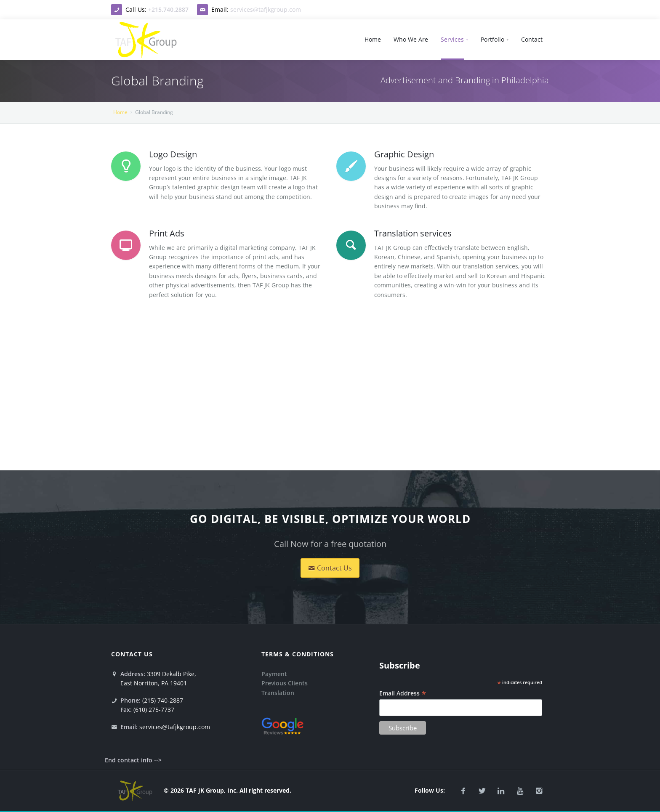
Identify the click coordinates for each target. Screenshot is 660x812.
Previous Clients (285, 683)
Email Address (403, 693)
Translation (278, 693)
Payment (274, 674)
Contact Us (330, 568)
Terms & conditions (298, 654)
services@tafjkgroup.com (266, 9)
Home (120, 112)
